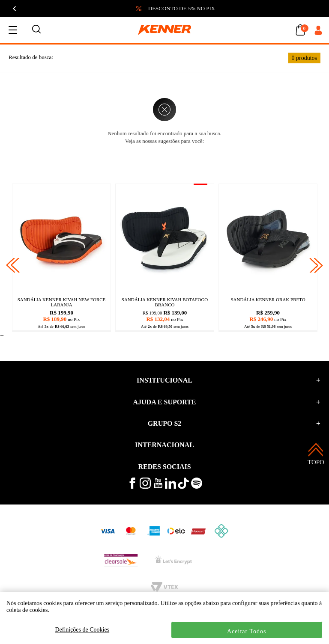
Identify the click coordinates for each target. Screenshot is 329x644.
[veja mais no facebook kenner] (132, 487)
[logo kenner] (164, 30)
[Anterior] (15, 9)
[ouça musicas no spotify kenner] (197, 487)
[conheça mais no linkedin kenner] (170, 487)
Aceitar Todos (247, 631)
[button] (244, 9)
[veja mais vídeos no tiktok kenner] (183, 487)
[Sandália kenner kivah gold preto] (268, 238)
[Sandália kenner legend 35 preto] (61, 238)
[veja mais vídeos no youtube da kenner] (158, 486)
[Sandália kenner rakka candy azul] (165, 238)
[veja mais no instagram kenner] (145, 487)
